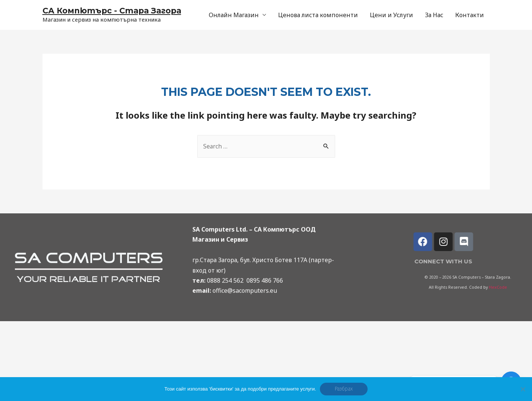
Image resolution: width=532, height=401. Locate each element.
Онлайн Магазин (234, 15)
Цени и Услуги (391, 15)
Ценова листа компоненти (318, 15)
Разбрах (344, 389)
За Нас (434, 15)
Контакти (470, 15)
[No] (523, 389)
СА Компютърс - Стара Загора (114, 11)
